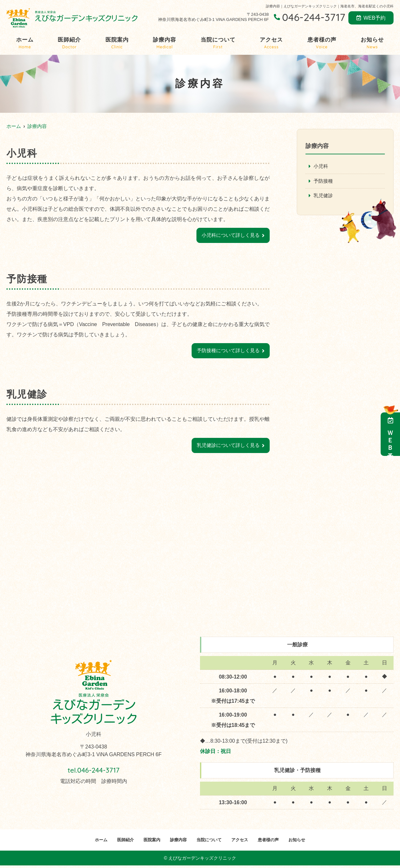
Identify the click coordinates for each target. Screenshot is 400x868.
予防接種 (324, 182)
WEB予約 (371, 18)
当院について (218, 43)
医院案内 (117, 43)
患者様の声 (322, 43)
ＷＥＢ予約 (390, 434)
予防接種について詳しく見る (226, 352)
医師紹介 (69, 43)
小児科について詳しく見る (229, 236)
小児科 (321, 166)
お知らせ (372, 43)
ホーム (25, 43)
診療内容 (165, 43)
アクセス (271, 43)
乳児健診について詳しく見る (226, 447)
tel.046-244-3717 (94, 771)
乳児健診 (324, 196)
